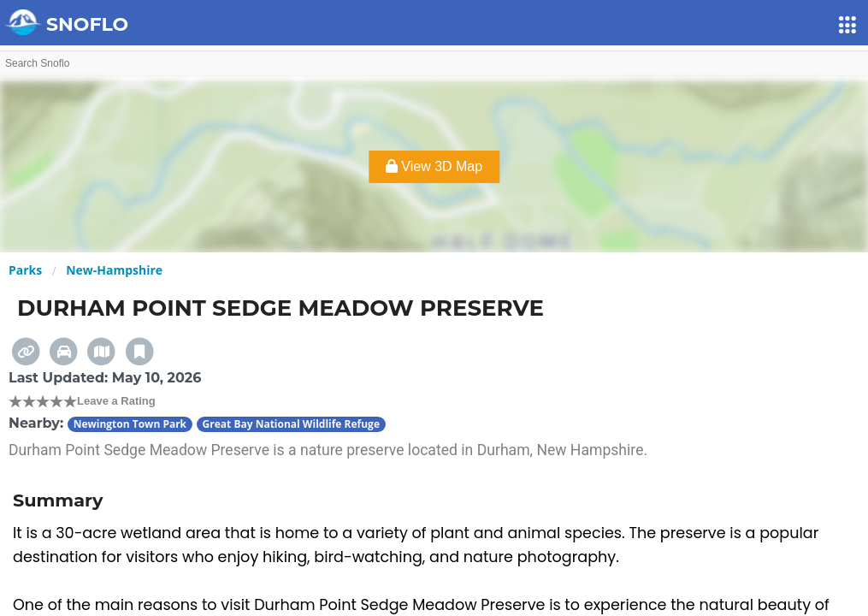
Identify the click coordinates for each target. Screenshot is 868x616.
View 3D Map (434, 166)
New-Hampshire (114, 270)
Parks (25, 270)
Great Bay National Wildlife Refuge (291, 424)
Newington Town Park (130, 424)
